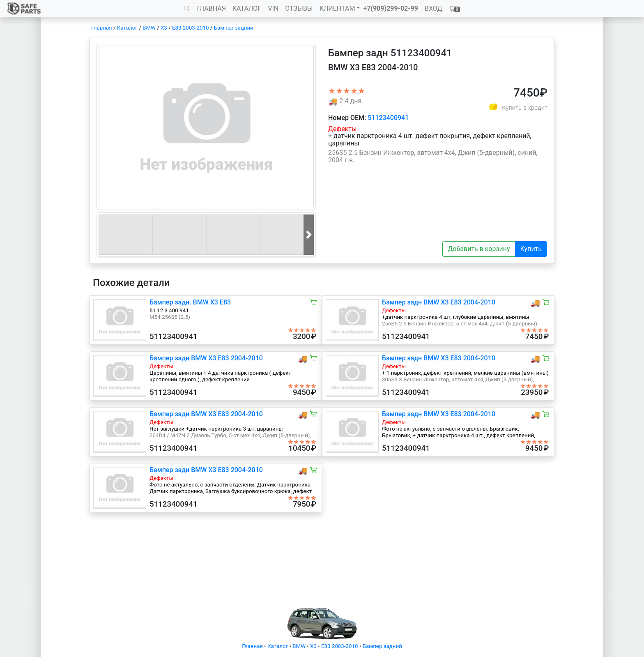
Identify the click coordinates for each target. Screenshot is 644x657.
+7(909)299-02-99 (391, 8)
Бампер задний (234, 28)
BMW (149, 28)
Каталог (127, 28)
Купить (531, 249)
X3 (164, 28)
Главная (102, 28)
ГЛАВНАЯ (211, 8)
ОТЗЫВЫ (299, 8)
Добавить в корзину (479, 249)
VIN (273, 8)
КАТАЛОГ (247, 8)
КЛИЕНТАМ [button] (337, 8)
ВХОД (434, 8)
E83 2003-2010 (190, 28)
